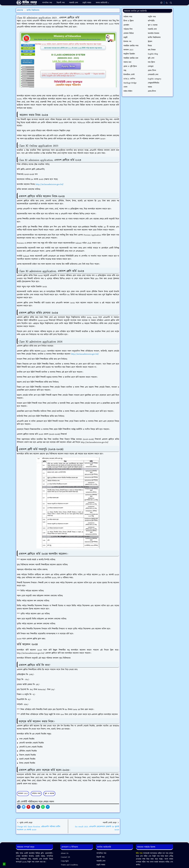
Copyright (65, 861)
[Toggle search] (171, 3)
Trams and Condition (69, 865)
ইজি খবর (140, 853)
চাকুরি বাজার (101, 865)
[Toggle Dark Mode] (167, 3)
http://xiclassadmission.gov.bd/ (50, 184)
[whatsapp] (162, 3)
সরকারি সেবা (101, 861)
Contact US (65, 857)
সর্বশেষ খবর (36, 794)
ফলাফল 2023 (23, 794)
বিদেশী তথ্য (101, 857)
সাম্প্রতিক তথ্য (101, 853)
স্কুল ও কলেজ (49, 794)
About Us (65, 853)
